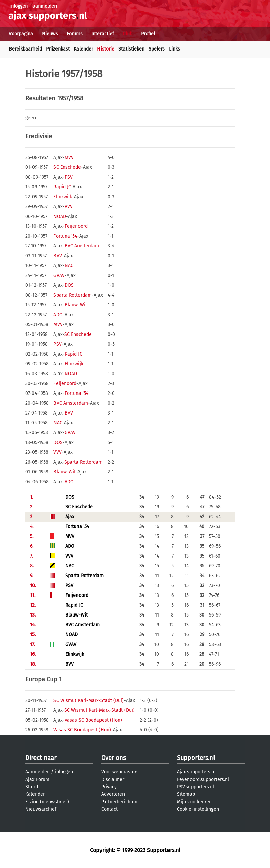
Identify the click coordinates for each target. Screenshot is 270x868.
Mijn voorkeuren (194, 802)
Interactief (103, 34)
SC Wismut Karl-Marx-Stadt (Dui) (89, 700)
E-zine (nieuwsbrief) (47, 802)
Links (174, 49)
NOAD (60, 216)
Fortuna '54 (65, 236)
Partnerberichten (119, 802)
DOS (69, 285)
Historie (106, 49)
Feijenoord (76, 226)
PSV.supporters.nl (196, 787)
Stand (32, 787)
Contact (109, 809)
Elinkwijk (63, 197)
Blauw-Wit (76, 305)
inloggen (19, 6)
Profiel (148, 34)
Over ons (114, 758)
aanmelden (45, 6)
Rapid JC (62, 187)
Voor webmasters (120, 772)
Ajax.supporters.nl (196, 772)
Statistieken (131, 49)
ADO (58, 315)
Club (128, 34)
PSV (69, 177)
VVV (69, 207)
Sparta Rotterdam (73, 295)
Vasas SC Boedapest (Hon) (93, 720)
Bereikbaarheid (25, 49)
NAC (69, 266)
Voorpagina (21, 34)
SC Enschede (67, 167)
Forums (75, 34)
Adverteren (113, 794)
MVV (69, 157)
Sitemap (186, 794)
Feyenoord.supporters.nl (203, 779)
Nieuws (50, 34)
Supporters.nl (196, 758)
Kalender (83, 49)
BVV (58, 256)
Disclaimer (113, 779)
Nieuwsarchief (41, 809)
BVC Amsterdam (82, 246)
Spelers (157, 49)
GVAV (59, 275)
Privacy (109, 787)
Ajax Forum (37, 779)
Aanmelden (38, 772)
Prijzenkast (58, 49)
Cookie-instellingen (198, 809)
